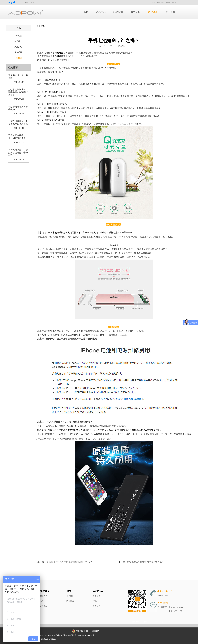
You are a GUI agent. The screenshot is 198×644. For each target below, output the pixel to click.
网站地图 (100, 635)
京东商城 (44, 606)
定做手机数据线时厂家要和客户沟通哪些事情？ (18, 92)
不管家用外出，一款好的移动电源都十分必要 (18, 153)
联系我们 (97, 606)
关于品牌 (97, 596)
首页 (86, 12)
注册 (33, 2)
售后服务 (70, 596)
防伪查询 (70, 601)
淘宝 (42, 601)
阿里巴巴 (44, 596)
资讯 (95, 601)
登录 (26, 2)
